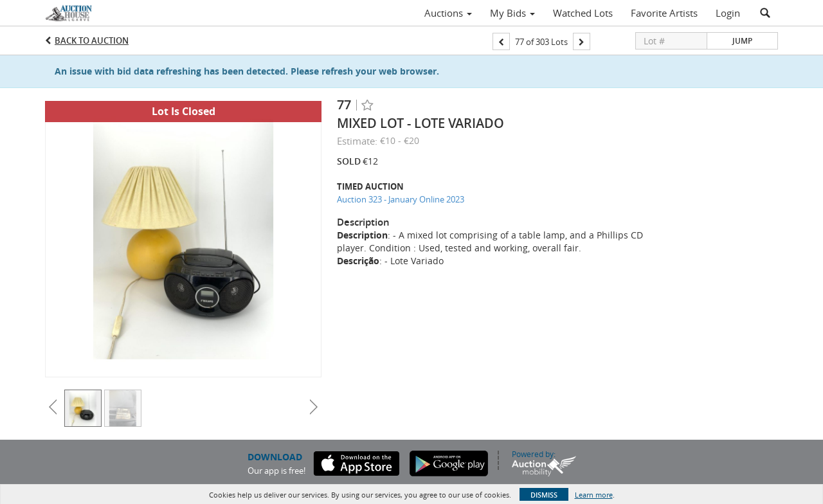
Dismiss (544, 495)
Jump (742, 41)
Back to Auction (92, 40)
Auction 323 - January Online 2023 (401, 199)
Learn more (594, 495)
